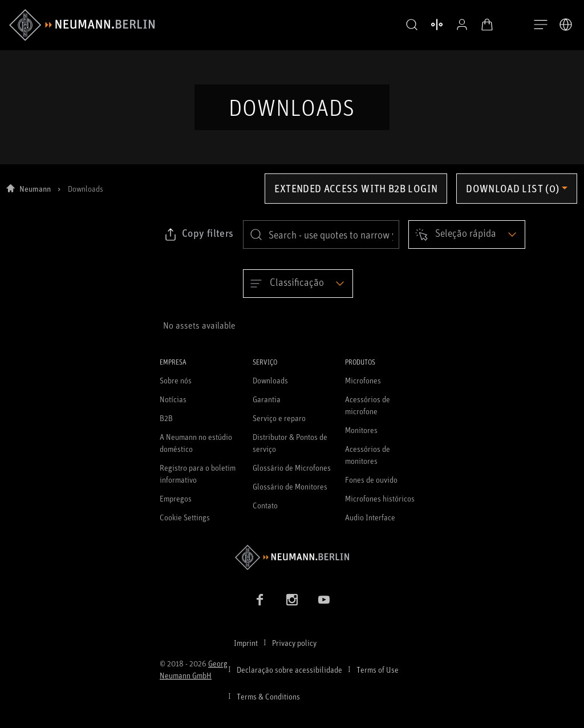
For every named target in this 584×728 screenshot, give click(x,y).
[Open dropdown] (467, 242)
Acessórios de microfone (368, 412)
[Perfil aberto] (454, 25)
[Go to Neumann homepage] (292, 565)
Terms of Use (378, 677)
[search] (321, 242)
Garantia (267, 407)
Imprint (246, 650)
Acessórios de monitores (368, 462)
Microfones (363, 388)
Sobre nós (176, 388)
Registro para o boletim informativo (198, 481)
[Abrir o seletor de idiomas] (566, 25)
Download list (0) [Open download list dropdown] (512, 196)
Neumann (35, 196)
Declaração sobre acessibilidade (289, 677)
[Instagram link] (292, 607)
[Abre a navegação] (541, 25)
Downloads (270, 388)
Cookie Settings (185, 525)
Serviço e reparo (279, 425)
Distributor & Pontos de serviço (290, 450)
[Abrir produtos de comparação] (429, 25)
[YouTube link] (324, 607)
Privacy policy (294, 650)
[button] (404, 25)
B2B (166, 425)
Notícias (173, 407)
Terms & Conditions (268, 704)
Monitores (361, 437)
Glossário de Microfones (292, 475)
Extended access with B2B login (356, 196)
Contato (265, 513)
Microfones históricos (380, 506)
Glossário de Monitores (290, 494)
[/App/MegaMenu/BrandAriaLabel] (82, 25)
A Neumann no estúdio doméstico (196, 450)
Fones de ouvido (371, 487)
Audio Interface (370, 525)
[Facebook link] (260, 607)
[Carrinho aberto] (479, 25)
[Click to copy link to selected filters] (198, 242)
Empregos (176, 506)
